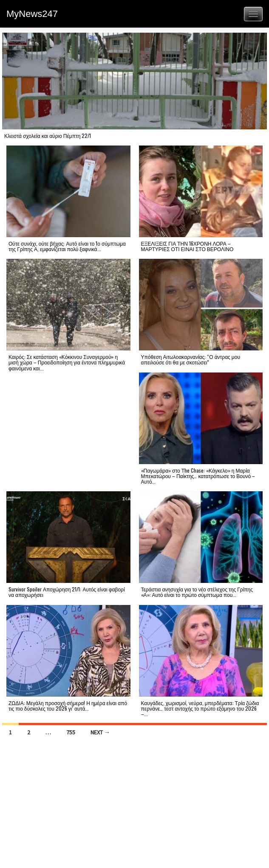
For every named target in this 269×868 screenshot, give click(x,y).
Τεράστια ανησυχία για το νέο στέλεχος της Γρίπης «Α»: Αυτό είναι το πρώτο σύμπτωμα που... (197, 592)
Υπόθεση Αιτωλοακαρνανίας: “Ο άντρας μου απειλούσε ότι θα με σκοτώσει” (191, 359)
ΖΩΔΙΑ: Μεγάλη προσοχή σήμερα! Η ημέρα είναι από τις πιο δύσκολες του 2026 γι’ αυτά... (68, 706)
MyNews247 (32, 14)
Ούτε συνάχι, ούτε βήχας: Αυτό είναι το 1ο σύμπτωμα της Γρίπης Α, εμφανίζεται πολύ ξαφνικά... (67, 246)
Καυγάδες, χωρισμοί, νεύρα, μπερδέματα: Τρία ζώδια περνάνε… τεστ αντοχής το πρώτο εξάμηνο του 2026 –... (200, 708)
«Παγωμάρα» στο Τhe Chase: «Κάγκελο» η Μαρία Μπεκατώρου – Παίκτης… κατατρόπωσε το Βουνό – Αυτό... (198, 476)
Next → (100, 732)
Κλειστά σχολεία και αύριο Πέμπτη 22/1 (48, 136)
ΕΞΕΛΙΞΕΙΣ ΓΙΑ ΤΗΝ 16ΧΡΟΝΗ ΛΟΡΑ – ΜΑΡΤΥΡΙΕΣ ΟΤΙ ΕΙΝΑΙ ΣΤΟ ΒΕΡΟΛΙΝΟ (187, 246)
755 (71, 732)
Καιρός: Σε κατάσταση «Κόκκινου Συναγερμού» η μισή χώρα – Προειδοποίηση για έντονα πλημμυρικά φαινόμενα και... (67, 362)
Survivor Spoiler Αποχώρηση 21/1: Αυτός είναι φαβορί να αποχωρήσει (67, 592)
